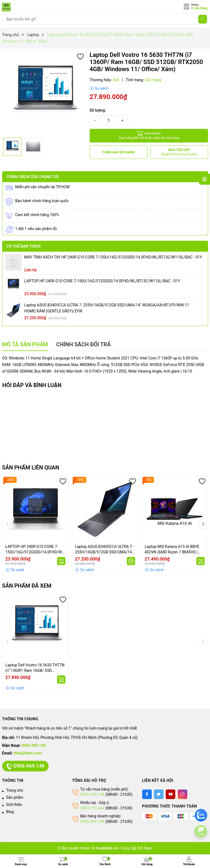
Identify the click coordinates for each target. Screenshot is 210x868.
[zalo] (201, 815)
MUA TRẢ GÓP (179, 152)
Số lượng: (98, 110)
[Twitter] (159, 794)
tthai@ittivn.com (28, 753)
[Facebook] (147, 794)
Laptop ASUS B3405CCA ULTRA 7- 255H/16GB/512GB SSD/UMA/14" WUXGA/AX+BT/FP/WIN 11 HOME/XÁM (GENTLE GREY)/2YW (107, 308)
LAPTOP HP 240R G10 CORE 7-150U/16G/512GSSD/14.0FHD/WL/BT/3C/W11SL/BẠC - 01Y (102, 281)
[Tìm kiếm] (203, 19)
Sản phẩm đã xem (27, 586)
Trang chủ (15, 790)
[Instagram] (183, 794)
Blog (10, 812)
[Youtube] (170, 794)
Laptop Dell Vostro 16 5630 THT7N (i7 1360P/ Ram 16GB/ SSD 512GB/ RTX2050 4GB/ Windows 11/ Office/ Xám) (35, 668)
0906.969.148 (34, 745)
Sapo (148, 848)
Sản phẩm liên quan (31, 468)
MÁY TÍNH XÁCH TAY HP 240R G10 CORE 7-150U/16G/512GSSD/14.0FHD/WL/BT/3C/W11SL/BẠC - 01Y (113, 257)
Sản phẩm (15, 797)
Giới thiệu (14, 805)
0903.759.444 (92, 808)
